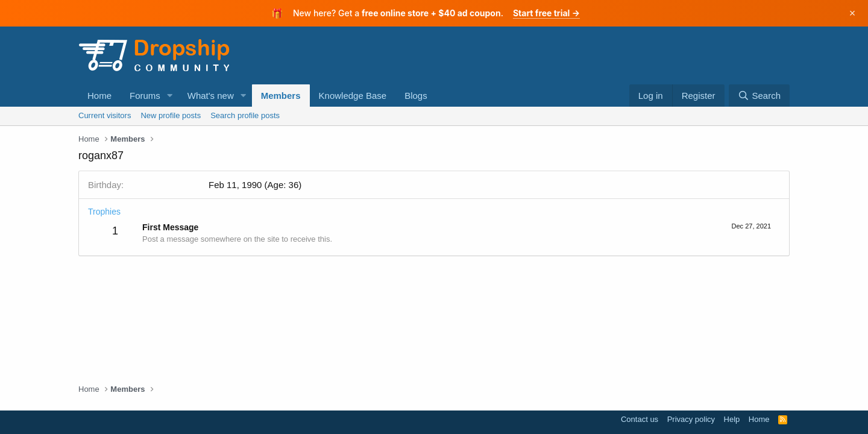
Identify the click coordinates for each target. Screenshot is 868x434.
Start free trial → (546, 13)
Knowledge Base (353, 96)
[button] (170, 96)
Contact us (640, 419)
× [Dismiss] (853, 13)
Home (99, 96)
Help (732, 419)
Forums (145, 96)
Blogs (416, 96)
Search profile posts (245, 115)
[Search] (759, 96)
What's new (211, 96)
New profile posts (171, 115)
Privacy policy (691, 419)
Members (281, 96)
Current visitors (105, 115)
